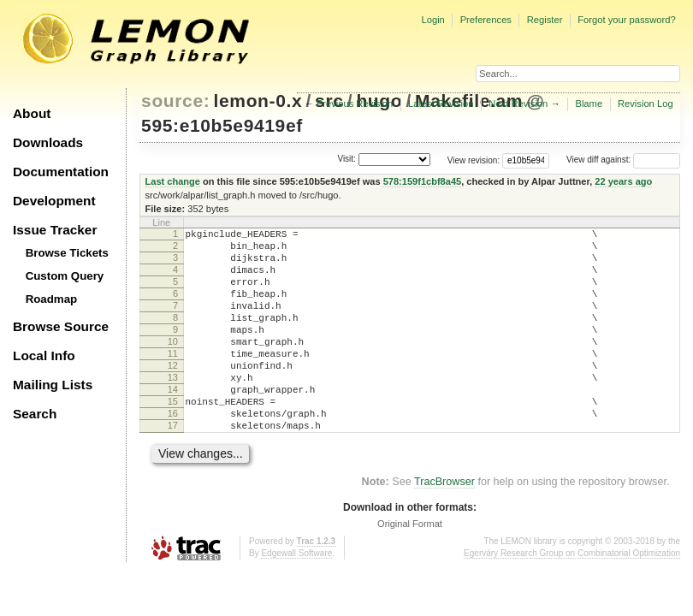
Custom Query (65, 276)
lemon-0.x (258, 101)
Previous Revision (355, 104)
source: (175, 101)
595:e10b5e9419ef (222, 125)
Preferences (486, 20)
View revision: (474, 160)
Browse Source (61, 326)
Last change (173, 181)
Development (54, 201)
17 (173, 466)
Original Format (410, 567)
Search (35, 414)
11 (173, 379)
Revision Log (646, 104)
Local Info (44, 355)
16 (173, 452)
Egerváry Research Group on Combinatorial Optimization (572, 597)
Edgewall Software (296, 597)
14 (173, 423)
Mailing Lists (53, 385)
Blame (589, 104)
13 (173, 408)
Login (432, 20)
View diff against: (623, 160)
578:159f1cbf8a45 (423, 181)
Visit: (346, 159)
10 (173, 364)
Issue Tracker (55, 230)
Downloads (48, 142)
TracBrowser (444, 525)
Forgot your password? (626, 20)
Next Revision (518, 104)
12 (173, 394)
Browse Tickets (67, 253)
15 (173, 437)
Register (545, 20)
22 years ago (623, 181)
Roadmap (52, 299)
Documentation (61, 172)
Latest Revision (441, 104)
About (32, 113)
